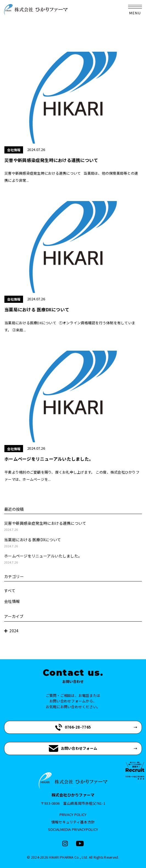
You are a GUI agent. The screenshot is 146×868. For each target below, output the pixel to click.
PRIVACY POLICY (73, 815)
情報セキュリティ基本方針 (73, 822)
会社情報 (12, 601)
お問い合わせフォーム (73, 748)
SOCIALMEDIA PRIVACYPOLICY (73, 829)
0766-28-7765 (73, 727)
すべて (10, 590)
